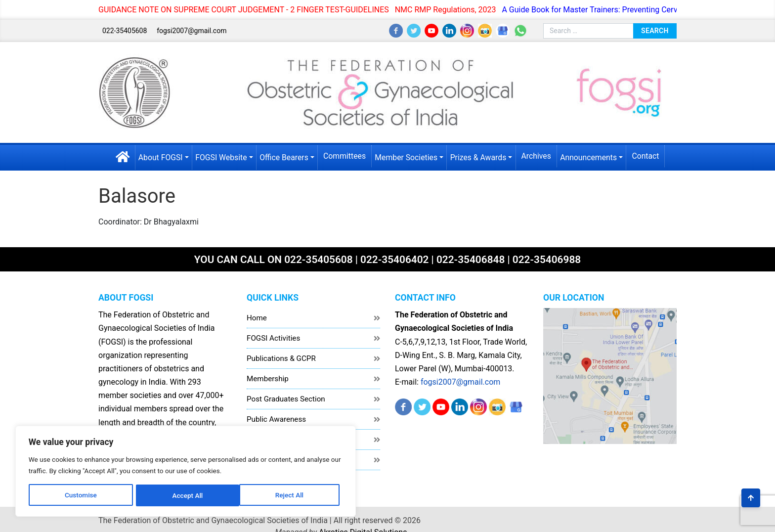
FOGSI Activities (273, 336)
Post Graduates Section (286, 397)
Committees (344, 155)
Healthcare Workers (280, 438)
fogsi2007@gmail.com (192, 31)
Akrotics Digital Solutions (633, 518)
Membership (268, 377)
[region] (129, 461)
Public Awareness (276, 417)
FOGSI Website (219, 156)
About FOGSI (157, 156)
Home (257, 316)
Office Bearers (283, 156)
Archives (538, 155)
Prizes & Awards (480, 156)
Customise (65, 491)
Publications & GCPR (281, 356)
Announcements (591, 156)
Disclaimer (264, 458)
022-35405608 (125, 31)
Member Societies (407, 156)
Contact (649, 155)
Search (655, 30)
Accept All (193, 491)
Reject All (129, 491)
